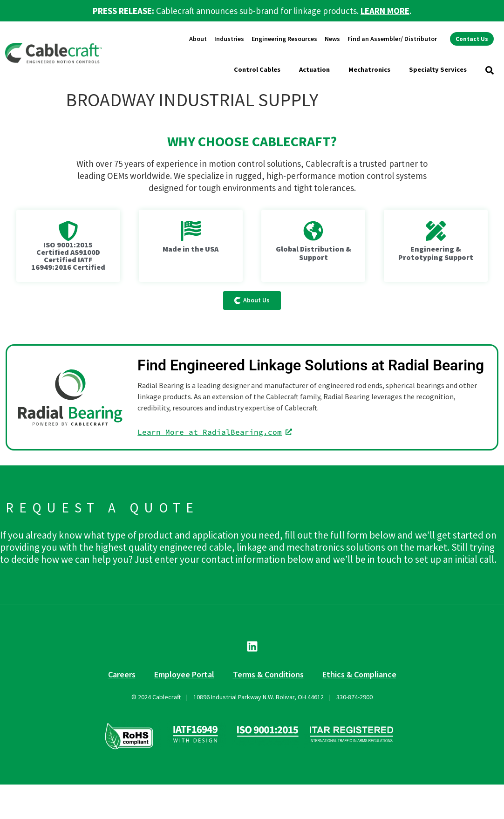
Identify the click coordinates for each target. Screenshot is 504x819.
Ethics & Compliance (359, 674)
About (198, 39)
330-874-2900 (354, 697)
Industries (229, 39)
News (332, 39)
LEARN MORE (385, 11)
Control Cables (257, 69)
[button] (490, 70)
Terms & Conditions (268, 674)
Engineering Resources (284, 39)
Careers (122, 674)
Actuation (314, 69)
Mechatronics (369, 69)
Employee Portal (184, 674)
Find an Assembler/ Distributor (392, 39)
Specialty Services (438, 69)
